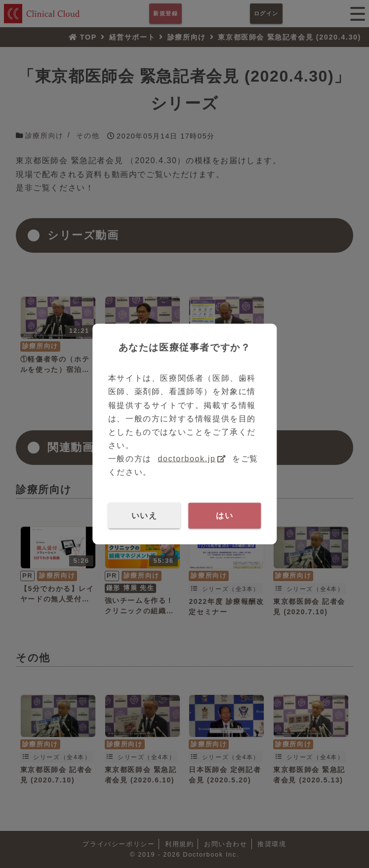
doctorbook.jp (187, 459)
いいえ (144, 515)
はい (225, 515)
